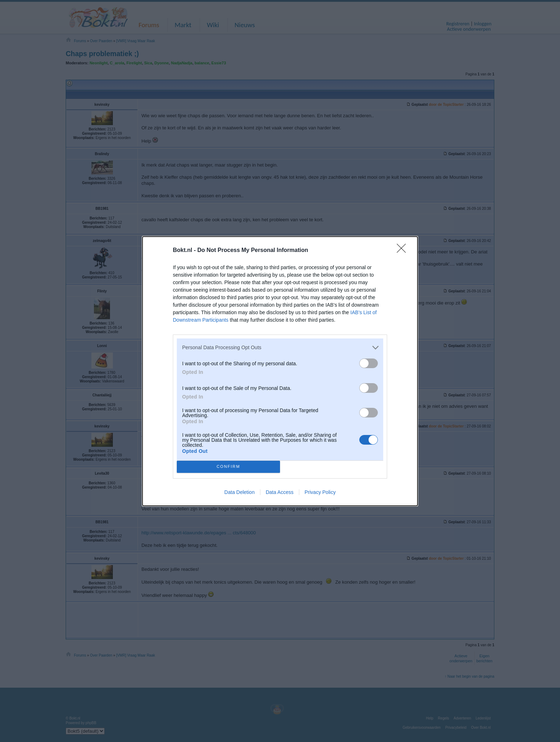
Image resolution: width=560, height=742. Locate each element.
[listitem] (280, 348)
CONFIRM (228, 466)
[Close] (404, 251)
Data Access (280, 492)
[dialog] (280, 371)
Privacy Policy (320, 492)
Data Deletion (239, 492)
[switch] (369, 363)
